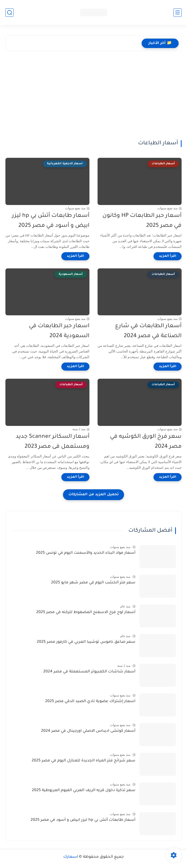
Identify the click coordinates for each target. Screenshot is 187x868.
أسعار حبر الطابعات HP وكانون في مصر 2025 (142, 221)
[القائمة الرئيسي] (178, 13)
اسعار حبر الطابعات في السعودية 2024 (59, 331)
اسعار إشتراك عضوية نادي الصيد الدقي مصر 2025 (90, 702)
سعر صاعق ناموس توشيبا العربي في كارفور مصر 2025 (86, 642)
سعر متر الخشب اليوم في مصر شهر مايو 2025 (93, 583)
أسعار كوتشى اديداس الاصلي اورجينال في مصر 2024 (88, 731)
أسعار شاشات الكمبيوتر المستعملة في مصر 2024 (89, 672)
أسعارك (71, 857)
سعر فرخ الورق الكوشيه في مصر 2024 (146, 442)
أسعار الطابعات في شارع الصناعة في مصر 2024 (148, 331)
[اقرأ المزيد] (168, 256)
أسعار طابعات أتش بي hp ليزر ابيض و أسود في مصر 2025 (51, 221)
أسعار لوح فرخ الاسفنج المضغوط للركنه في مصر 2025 (86, 613)
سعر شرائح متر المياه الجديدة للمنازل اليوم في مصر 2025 (84, 761)
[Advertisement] (93, 100)
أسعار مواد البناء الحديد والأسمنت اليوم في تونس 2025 (86, 553)
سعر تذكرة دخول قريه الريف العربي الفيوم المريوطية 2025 (84, 791)
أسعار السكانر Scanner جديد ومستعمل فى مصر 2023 (53, 442)
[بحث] (9, 13)
